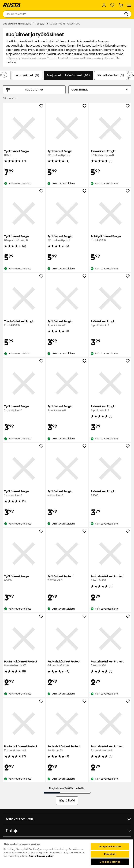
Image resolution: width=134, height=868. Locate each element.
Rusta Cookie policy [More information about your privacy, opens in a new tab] (41, 856)
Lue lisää (11, 62)
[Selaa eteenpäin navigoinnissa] (130, 75)
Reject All (110, 854)
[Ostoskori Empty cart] (121, 5)
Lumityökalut (27, 75)
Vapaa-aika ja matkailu (17, 24)
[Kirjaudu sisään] (104, 5)
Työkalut (40, 24)
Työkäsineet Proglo (24, 153)
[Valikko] (129, 5)
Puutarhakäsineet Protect (110, 579)
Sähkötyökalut (111, 75)
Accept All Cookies (110, 846)
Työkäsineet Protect (67, 579)
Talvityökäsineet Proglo (110, 238)
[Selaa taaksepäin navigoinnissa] (4, 75)
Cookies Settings (110, 862)
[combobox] (64, 14)
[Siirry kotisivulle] (12, 5)
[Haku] (127, 14)
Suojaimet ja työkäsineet (68, 75)
